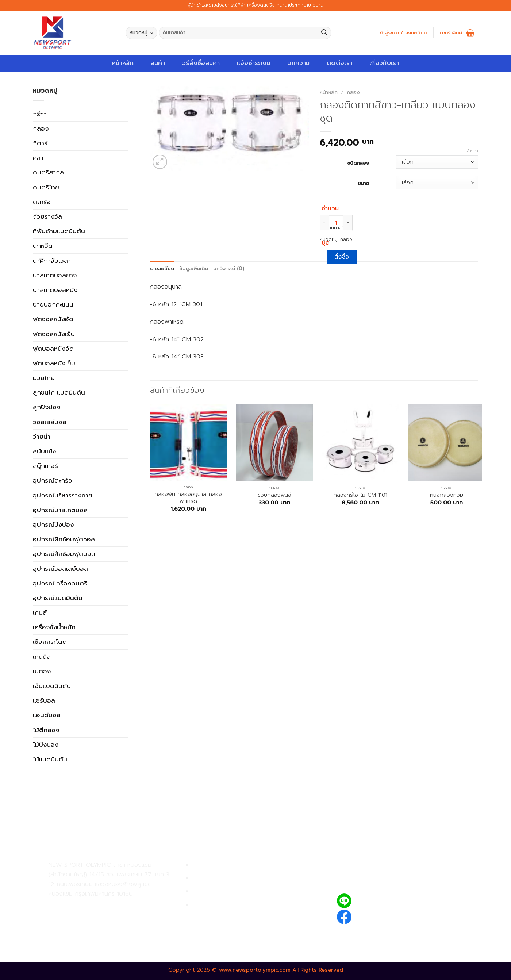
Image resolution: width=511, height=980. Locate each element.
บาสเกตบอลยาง (55, 275)
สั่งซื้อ (342, 257)
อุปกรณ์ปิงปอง (53, 524)
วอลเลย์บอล (50, 422)
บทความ (298, 63)
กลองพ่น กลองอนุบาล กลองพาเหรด (188, 498)
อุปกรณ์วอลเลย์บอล (60, 569)
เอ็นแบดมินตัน (52, 686)
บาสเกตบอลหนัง (55, 290)
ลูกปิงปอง (47, 407)
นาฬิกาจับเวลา (52, 261)
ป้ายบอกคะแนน (53, 304)
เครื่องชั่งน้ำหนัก (54, 627)
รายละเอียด (162, 269)
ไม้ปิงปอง (46, 745)
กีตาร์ (40, 143)
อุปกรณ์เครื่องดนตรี (60, 583)
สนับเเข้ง (44, 451)
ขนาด (363, 183)
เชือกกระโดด (50, 642)
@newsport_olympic (387, 901)
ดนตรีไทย (46, 187)
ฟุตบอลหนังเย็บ (54, 363)
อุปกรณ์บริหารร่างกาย (63, 495)
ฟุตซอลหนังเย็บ (54, 334)
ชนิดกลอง (358, 163)
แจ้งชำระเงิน (254, 63)
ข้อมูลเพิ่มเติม (194, 269)
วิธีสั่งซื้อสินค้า (201, 63)
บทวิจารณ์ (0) (229, 269)
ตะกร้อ (42, 202)
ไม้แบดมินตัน (50, 759)
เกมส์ (40, 612)
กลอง (41, 128)
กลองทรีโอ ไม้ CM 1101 (360, 495)
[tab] (162, 269)
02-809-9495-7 (91, 906)
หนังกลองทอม (447, 495)
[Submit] (324, 33)
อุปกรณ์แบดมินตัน (58, 598)
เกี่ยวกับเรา (384, 63)
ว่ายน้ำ (42, 437)
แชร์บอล (44, 700)
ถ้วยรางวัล (47, 216)
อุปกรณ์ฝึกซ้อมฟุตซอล (64, 539)
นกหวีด (43, 246)
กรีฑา (40, 114)
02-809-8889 (88, 922)
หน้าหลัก (123, 63)
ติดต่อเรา (339, 63)
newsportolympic (382, 916)
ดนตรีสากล (48, 172)
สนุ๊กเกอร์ (45, 466)
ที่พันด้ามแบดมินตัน (59, 231)
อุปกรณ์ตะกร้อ (53, 480)
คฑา (38, 158)
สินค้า (158, 63)
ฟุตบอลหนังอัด (53, 349)
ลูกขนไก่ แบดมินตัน (59, 392)
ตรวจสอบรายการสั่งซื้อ (223, 905)
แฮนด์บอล (47, 715)
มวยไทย (44, 378)
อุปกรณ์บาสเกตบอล (60, 510)
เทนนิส (42, 657)
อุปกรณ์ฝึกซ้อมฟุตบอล (64, 554)
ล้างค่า (473, 151)
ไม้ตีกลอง (46, 730)
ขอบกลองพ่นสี (274, 495)
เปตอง (42, 671)
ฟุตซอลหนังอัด (53, 319)
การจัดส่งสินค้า (212, 891)
